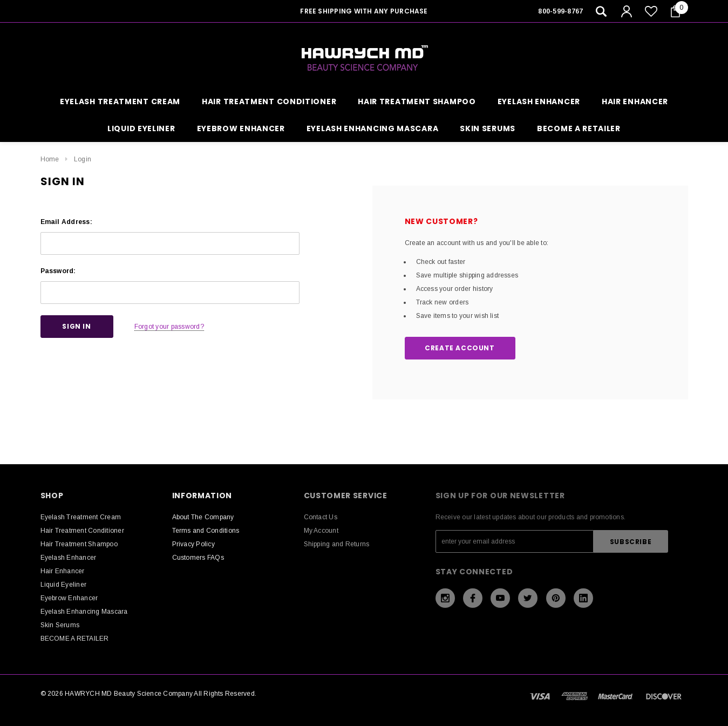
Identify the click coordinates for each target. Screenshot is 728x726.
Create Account (460, 348)
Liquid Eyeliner (141, 128)
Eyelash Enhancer (539, 101)
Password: (58, 271)
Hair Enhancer (635, 101)
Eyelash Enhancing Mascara (373, 128)
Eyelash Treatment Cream (120, 101)
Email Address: (66, 222)
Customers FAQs (198, 558)
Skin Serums (488, 128)
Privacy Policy (193, 544)
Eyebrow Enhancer (241, 128)
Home (50, 159)
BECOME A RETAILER (579, 128)
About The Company (203, 517)
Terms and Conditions (206, 531)
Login (83, 159)
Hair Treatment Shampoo (417, 101)
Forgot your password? (169, 327)
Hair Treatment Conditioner (269, 101)
